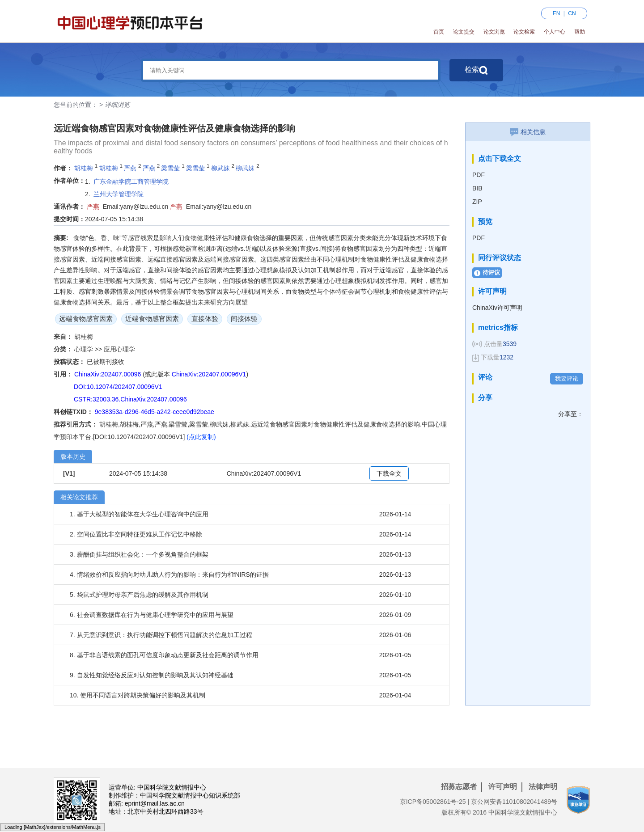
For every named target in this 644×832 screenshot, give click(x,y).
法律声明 (543, 787)
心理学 (85, 349)
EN (557, 13)
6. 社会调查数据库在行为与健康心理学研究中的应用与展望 (152, 615)
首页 (439, 32)
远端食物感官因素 (86, 319)
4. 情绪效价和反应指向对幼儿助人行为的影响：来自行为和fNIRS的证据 (169, 574)
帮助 (580, 32)
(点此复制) (201, 437)
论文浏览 (494, 32)
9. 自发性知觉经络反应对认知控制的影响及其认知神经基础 (152, 675)
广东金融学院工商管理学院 (131, 182)
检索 (476, 70)
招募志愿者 (459, 787)
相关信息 (528, 132)
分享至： (571, 414)
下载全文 (389, 473)
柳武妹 (220, 168)
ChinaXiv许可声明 (497, 308)
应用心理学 (119, 349)
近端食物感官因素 (152, 319)
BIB (477, 188)
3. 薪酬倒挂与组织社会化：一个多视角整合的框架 (139, 554)
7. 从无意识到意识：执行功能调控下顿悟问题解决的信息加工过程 (161, 635)
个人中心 (555, 32)
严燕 (130, 168)
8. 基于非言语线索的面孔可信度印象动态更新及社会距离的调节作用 (164, 655)
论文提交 (464, 32)
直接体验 (205, 319)
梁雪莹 (170, 168)
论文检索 (524, 32)
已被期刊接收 (106, 362)
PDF (479, 175)
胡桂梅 (84, 168)
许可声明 (503, 787)
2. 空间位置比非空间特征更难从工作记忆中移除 (136, 534)
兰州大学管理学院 (119, 194)
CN (572, 13)
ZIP (477, 202)
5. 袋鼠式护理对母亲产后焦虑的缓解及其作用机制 (139, 595)
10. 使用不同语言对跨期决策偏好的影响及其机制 (138, 695)
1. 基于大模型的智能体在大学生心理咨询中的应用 (139, 514)
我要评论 (567, 378)
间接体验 (244, 319)
